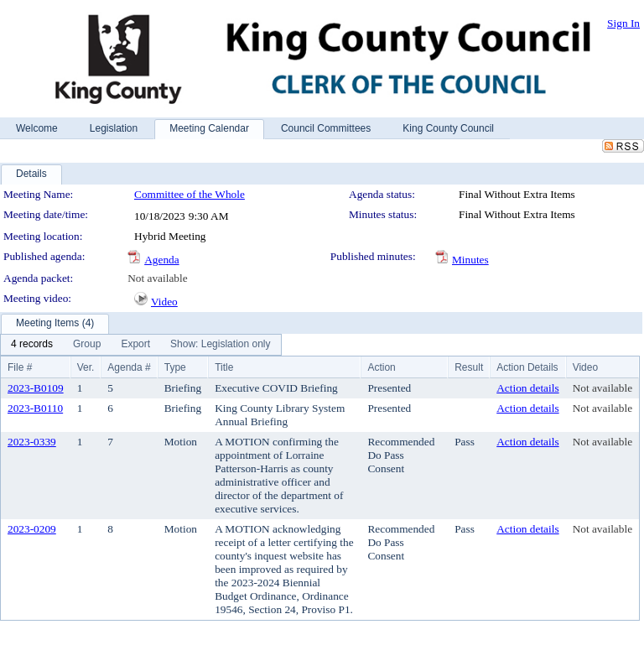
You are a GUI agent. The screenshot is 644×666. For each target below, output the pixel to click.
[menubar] (141, 345)
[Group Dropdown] (87, 345)
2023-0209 (32, 529)
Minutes (470, 260)
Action (381, 367)
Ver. (86, 367)
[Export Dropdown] (135, 345)
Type (175, 367)
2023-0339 (32, 442)
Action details (527, 388)
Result (469, 367)
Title (224, 367)
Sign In (623, 23)
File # (20, 367)
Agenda (161, 260)
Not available (157, 278)
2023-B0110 (35, 408)
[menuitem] (32, 345)
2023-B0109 (36, 388)
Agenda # (129, 367)
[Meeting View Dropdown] (220, 345)
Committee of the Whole (190, 194)
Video (164, 302)
